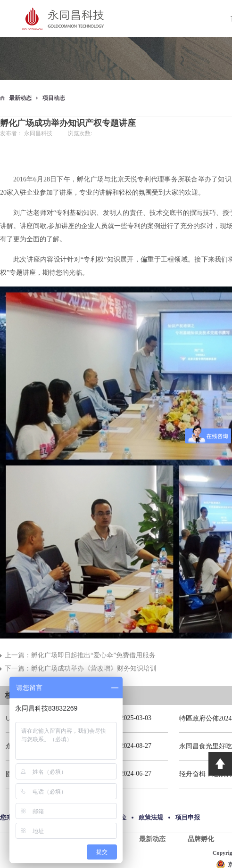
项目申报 (188, 817)
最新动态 (20, 98)
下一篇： (81, 668)
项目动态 (54, 98)
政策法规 (151, 817)
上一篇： (80, 655)
